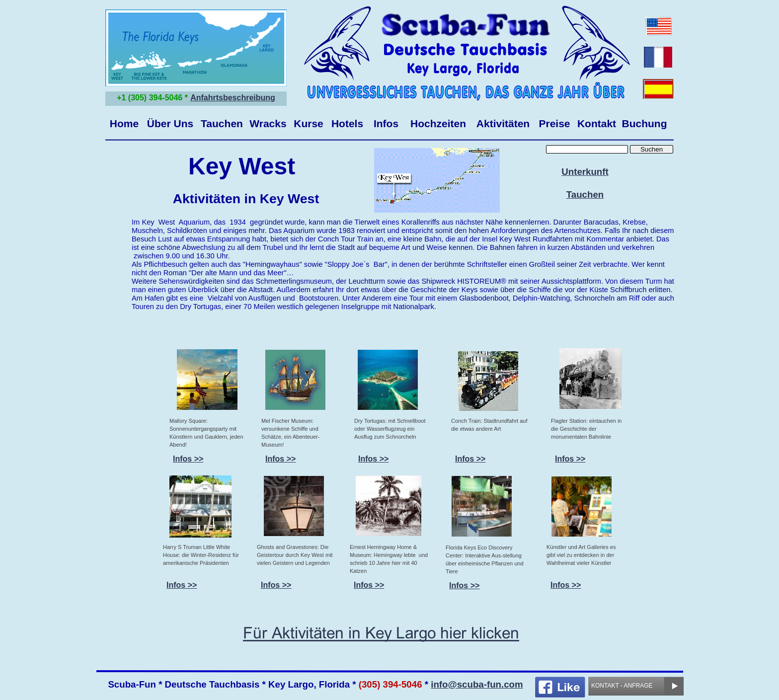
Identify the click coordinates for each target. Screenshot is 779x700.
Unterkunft (585, 172)
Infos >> (280, 459)
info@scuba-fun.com (477, 684)
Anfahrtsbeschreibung (233, 98)
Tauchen (585, 194)
